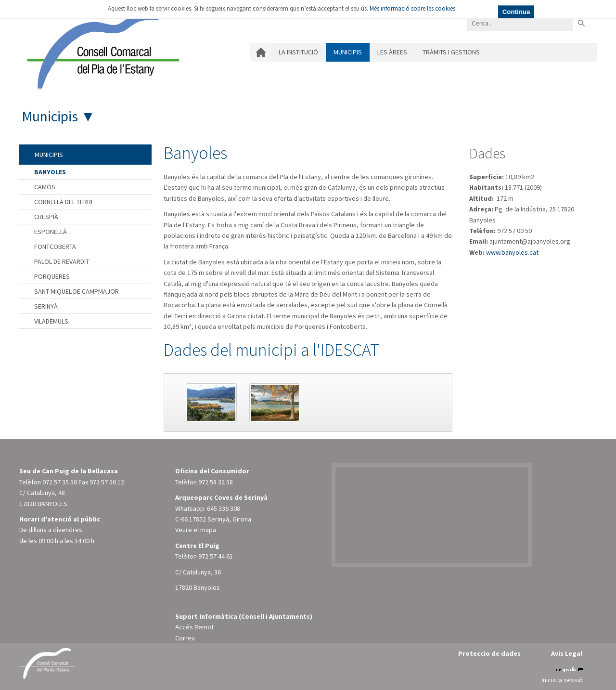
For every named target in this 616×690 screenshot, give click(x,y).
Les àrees (392, 52)
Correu (185, 638)
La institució (298, 52)
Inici (261, 52)
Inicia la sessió (562, 680)
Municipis (348, 52)
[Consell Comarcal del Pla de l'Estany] (101, 50)
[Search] (520, 23)
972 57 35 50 (60, 482)
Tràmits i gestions (451, 52)
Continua (516, 12)
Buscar (581, 23)
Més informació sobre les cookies (412, 8)
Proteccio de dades (489, 653)
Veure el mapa (196, 530)
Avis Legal (567, 653)
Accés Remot (194, 627)
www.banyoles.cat (512, 252)
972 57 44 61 (216, 556)
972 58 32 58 (216, 482)
